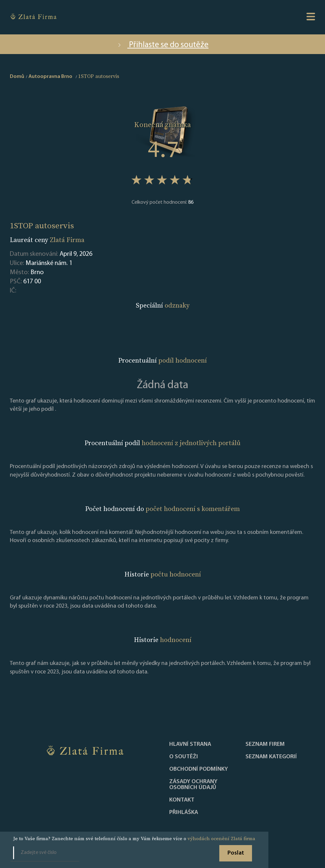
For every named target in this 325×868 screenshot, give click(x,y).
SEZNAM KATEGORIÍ (271, 757)
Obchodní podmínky (199, 769)
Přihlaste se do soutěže (162, 45)
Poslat (236, 853)
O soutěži (184, 757)
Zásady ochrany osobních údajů (193, 785)
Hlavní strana (190, 745)
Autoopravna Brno (50, 77)
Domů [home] (17, 77)
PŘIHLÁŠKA (184, 813)
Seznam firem (265, 745)
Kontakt (182, 800)
